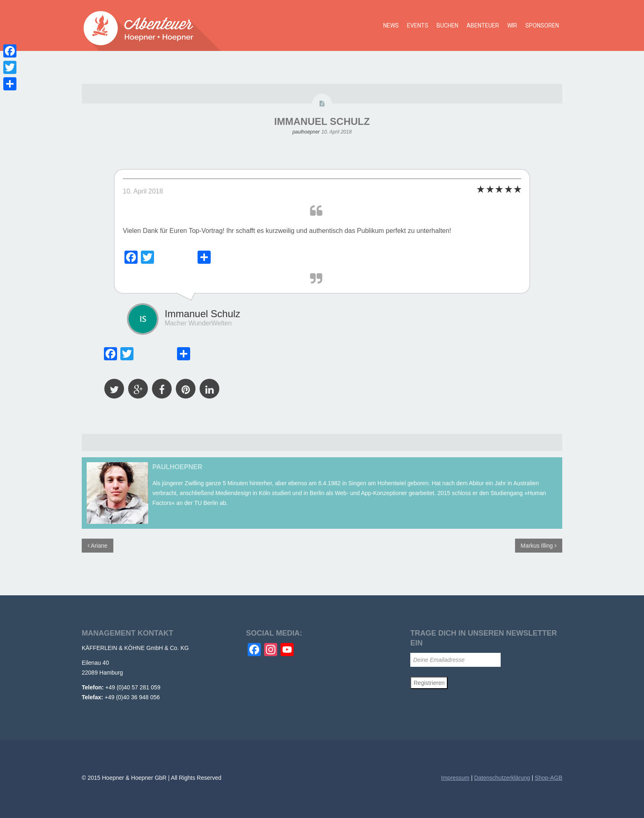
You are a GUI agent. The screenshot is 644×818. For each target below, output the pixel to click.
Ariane (98, 546)
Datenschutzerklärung (502, 778)
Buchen (447, 25)
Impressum (455, 778)
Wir (512, 25)
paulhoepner (306, 132)
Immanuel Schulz (322, 121)
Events (418, 25)
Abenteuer (483, 25)
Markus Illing (539, 546)
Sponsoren (542, 25)
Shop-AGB (549, 778)
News (391, 25)
